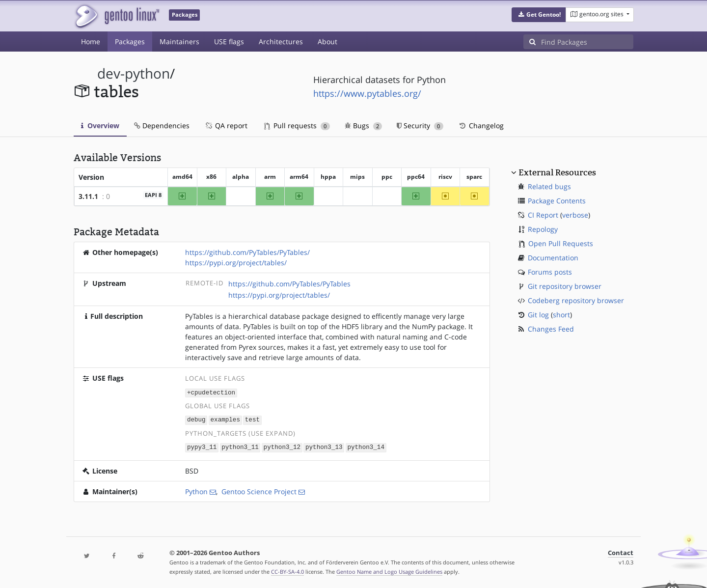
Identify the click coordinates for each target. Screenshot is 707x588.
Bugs (364, 126)
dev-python (134, 73)
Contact (621, 551)
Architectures (281, 42)
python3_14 (366, 446)
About (327, 42)
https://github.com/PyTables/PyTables (289, 284)
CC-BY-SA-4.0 (287, 570)
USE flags (229, 42)
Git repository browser (565, 286)
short (561, 315)
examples (225, 419)
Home (91, 42)
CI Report (543, 215)
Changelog (481, 126)
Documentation (553, 258)
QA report (226, 126)
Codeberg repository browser (576, 300)
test (252, 419)
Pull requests (297, 126)
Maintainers (179, 42)
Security (420, 126)
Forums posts (550, 272)
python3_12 (282, 446)
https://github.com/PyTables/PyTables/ (247, 252)
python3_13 (324, 446)
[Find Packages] (587, 42)
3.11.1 (88, 196)
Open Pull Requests (561, 243)
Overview (100, 126)
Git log (538, 315)
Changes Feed (551, 329)
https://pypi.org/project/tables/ (236, 263)
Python (196, 490)
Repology (543, 229)
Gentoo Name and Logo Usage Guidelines (389, 570)
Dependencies (162, 126)
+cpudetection (211, 392)
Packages (130, 42)
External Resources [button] (557, 172)
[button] (539, 15)
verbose (575, 215)
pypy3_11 (202, 446)
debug (196, 419)
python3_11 (240, 446)
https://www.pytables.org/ (367, 93)
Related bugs (549, 186)
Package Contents (557, 201)
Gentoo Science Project (259, 490)
